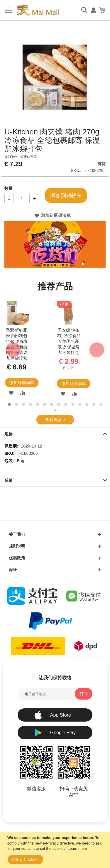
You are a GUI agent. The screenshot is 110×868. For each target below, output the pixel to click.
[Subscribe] (84, 694)
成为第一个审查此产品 (21, 157)
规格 (9, 434)
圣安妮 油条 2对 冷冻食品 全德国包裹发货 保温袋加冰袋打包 (69, 341)
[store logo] (38, 10)
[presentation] (13, 350)
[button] (11, 393)
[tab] (55, 434)
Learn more (77, 848)
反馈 (9, 480)
